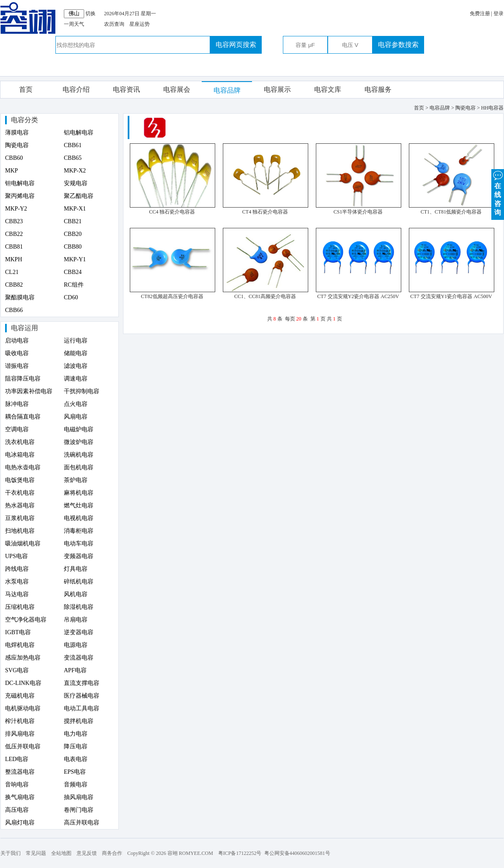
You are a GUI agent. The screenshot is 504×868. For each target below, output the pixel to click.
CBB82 (14, 285)
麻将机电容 (79, 493)
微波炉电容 (79, 442)
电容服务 (378, 89)
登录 (499, 14)
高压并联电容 (82, 823)
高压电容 (17, 810)
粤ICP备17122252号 (240, 853)
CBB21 (73, 221)
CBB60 (14, 158)
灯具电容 (76, 569)
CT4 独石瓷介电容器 (265, 212)
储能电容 (76, 353)
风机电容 (76, 594)
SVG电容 (17, 670)
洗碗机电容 (79, 455)
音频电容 (76, 784)
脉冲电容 (17, 404)
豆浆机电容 (20, 518)
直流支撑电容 (82, 683)
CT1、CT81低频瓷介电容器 (451, 212)
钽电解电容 (20, 183)
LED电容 (17, 759)
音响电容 (17, 784)
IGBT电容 (18, 632)
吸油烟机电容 (23, 544)
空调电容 (17, 429)
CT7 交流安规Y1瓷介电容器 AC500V (451, 296)
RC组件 (74, 285)
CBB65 (73, 158)
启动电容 (17, 341)
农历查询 (114, 24)
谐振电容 (17, 366)
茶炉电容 (76, 480)
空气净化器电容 (26, 620)
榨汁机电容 (20, 721)
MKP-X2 (75, 171)
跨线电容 (17, 569)
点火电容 (76, 404)
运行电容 (76, 341)
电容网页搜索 (236, 45)
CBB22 (14, 234)
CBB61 (73, 145)
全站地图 (61, 853)
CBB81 (14, 247)
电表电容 (76, 759)
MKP (11, 171)
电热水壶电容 (23, 467)
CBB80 (73, 247)
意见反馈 (87, 853)
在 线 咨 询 (498, 193)
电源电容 (76, 645)
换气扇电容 (20, 797)
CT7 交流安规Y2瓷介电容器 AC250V (358, 296)
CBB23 (14, 221)
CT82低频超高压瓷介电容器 (172, 296)
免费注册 (480, 14)
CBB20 (73, 234)
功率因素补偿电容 (29, 391)
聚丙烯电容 (20, 196)
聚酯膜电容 (20, 297)
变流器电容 (79, 658)
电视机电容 (79, 518)
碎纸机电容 (79, 582)
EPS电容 (75, 772)
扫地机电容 (20, 531)
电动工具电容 (82, 708)
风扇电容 (76, 417)
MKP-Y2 (16, 209)
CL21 (12, 272)
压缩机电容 (20, 607)
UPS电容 (16, 556)
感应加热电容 (23, 658)
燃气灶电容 (79, 505)
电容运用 (25, 328)
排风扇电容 (20, 734)
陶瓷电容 (17, 145)
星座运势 (140, 24)
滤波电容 (76, 366)
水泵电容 (17, 582)
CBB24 (73, 272)
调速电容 (76, 379)
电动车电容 (79, 544)
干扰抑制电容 (82, 391)
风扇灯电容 (20, 823)
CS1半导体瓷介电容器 (358, 212)
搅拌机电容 (79, 721)
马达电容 (17, 594)
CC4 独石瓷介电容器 (172, 212)
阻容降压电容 (23, 379)
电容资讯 (126, 89)
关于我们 (11, 853)
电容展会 (177, 89)
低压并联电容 (23, 746)
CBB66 (14, 310)
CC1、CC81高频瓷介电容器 (265, 296)
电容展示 (277, 89)
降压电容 (76, 746)
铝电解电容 (79, 133)
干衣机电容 (20, 493)
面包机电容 (79, 467)
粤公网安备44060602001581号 (297, 853)
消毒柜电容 (79, 531)
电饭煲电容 (20, 480)
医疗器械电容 (82, 696)
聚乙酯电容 (79, 196)
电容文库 (328, 89)
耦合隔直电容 (23, 417)
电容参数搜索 (398, 45)
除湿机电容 (79, 607)
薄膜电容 (17, 133)
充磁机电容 (20, 696)
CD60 (71, 297)
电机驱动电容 (23, 708)
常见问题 (36, 853)
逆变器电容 (79, 632)
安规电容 (76, 183)
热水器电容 (20, 505)
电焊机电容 (20, 645)
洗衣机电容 (20, 442)
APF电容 (75, 670)
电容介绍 (76, 89)
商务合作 (112, 853)
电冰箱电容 (20, 455)
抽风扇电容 (79, 797)
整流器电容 (20, 772)
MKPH (14, 259)
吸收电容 (17, 353)
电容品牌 (227, 90)
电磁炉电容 (79, 429)
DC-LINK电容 (23, 683)
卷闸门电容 (79, 810)
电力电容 (76, 734)
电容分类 (25, 120)
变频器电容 (79, 556)
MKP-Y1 (75, 259)
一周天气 (74, 24)
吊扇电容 (76, 620)
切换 (90, 14)
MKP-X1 (75, 209)
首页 (26, 89)
